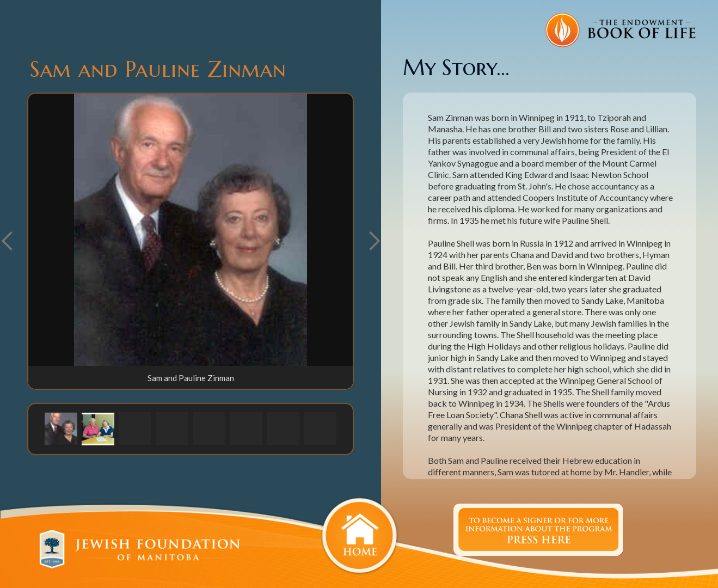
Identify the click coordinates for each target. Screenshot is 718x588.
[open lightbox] (191, 230)
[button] (374, 241)
